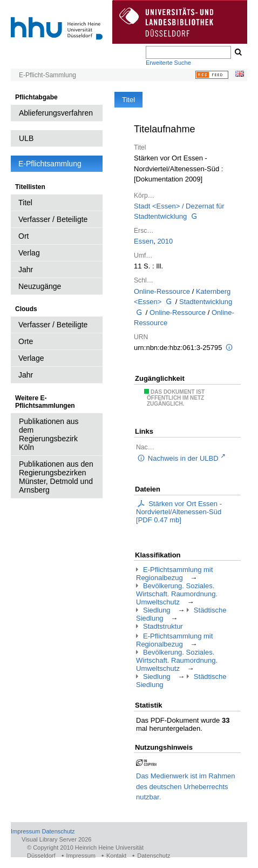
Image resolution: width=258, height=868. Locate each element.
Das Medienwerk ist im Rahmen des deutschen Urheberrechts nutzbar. (186, 786)
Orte (26, 341)
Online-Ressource (162, 291)
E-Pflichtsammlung (50, 164)
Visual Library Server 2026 (56, 839)
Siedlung (157, 610)
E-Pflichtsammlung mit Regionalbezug (174, 574)
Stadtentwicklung (206, 302)
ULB (26, 138)
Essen (144, 241)
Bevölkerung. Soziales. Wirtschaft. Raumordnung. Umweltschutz (177, 594)
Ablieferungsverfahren (56, 113)
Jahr (26, 270)
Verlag (29, 253)
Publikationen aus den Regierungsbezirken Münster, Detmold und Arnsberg (56, 477)
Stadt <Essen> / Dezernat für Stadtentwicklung (179, 211)
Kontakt (116, 856)
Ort (23, 236)
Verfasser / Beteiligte (53, 219)
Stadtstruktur (163, 626)
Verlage (31, 358)
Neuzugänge (40, 286)
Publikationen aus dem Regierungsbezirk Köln (49, 434)
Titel (25, 203)
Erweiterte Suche (168, 63)
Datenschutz (58, 831)
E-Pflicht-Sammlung (47, 75)
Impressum (25, 831)
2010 (165, 241)
